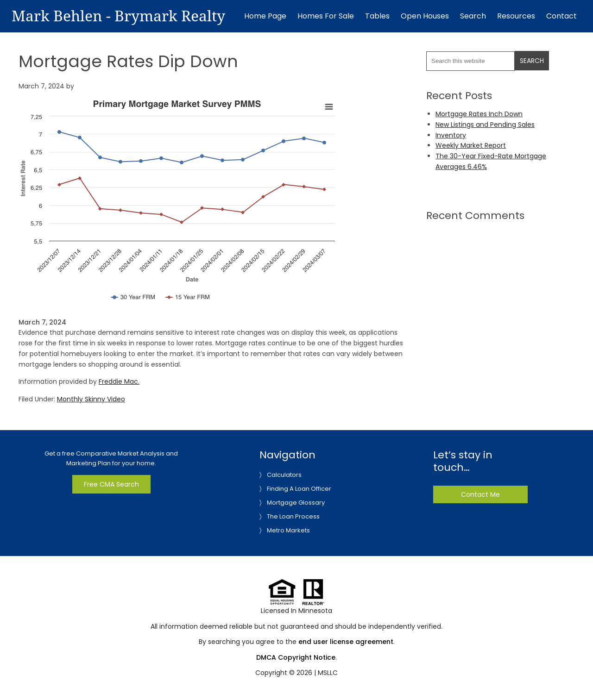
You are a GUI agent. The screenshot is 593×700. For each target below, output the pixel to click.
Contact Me (480, 494)
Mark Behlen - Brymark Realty (118, 16)
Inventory (451, 135)
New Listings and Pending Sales (485, 125)
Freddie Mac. (119, 381)
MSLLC (328, 673)
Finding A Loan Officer (299, 489)
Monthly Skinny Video (91, 399)
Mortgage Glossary (296, 503)
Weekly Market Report (471, 145)
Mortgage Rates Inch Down (479, 114)
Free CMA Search (111, 484)
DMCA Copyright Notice (296, 657)
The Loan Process (293, 516)
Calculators (284, 475)
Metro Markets (288, 530)
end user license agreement (346, 642)
